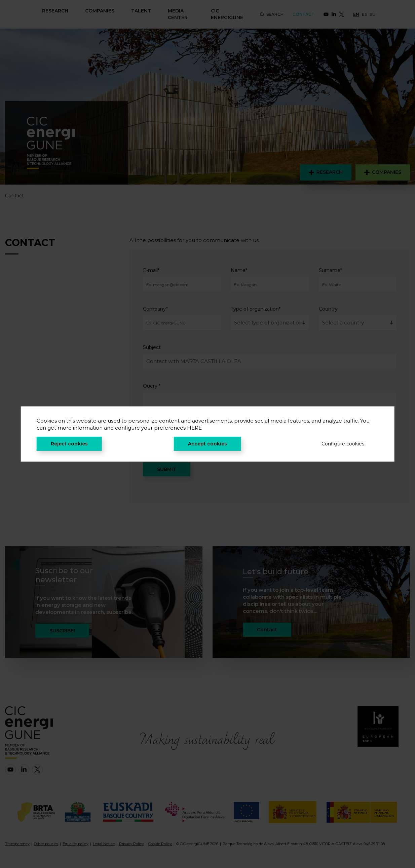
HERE (194, 428)
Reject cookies (69, 444)
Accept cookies (207, 444)
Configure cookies (343, 444)
